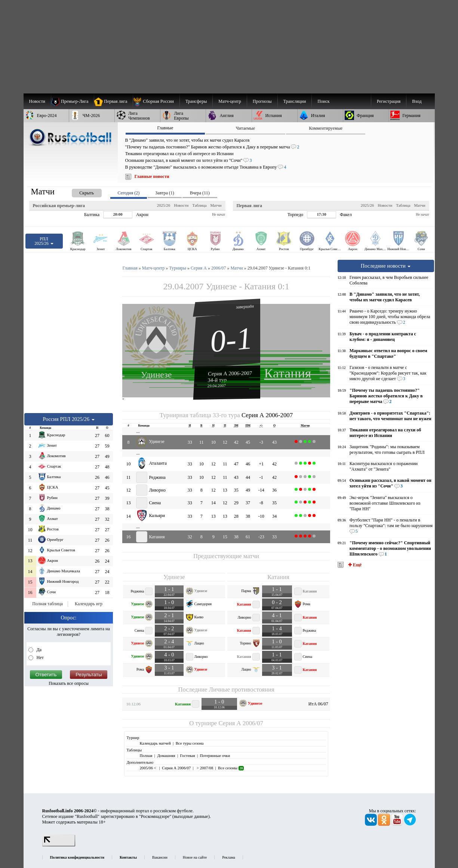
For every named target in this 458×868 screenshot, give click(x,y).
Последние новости (386, 266)
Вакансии (160, 857)
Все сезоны (231, 768)
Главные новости (152, 176)
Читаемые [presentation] (245, 128)
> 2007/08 (204, 768)
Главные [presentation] (165, 128)
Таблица (199, 205)
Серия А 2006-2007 (230, 373)
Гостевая (188, 755)
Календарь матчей (155, 743)
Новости (181, 205)
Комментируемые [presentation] (326, 128)
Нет (40, 658)
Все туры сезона (190, 743)
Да (39, 650)
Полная (146, 755)
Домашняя (166, 755)
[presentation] (79, 192)
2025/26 (164, 205)
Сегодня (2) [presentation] (129, 193)
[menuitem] (156, 101)
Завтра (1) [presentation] (165, 193)
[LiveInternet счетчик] (59, 845)
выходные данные (191, 816)
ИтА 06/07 (318, 704)
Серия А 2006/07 (241, 723)
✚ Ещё (354, 565)
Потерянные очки (215, 755)
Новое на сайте (195, 857)
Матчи (216, 205)
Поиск (323, 101)
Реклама (229, 857)
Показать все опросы (69, 683)
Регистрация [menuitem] (389, 101)
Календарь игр (89, 604)
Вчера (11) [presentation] (200, 193)
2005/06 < (148, 768)
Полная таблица (47, 604)
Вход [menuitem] (417, 101)
